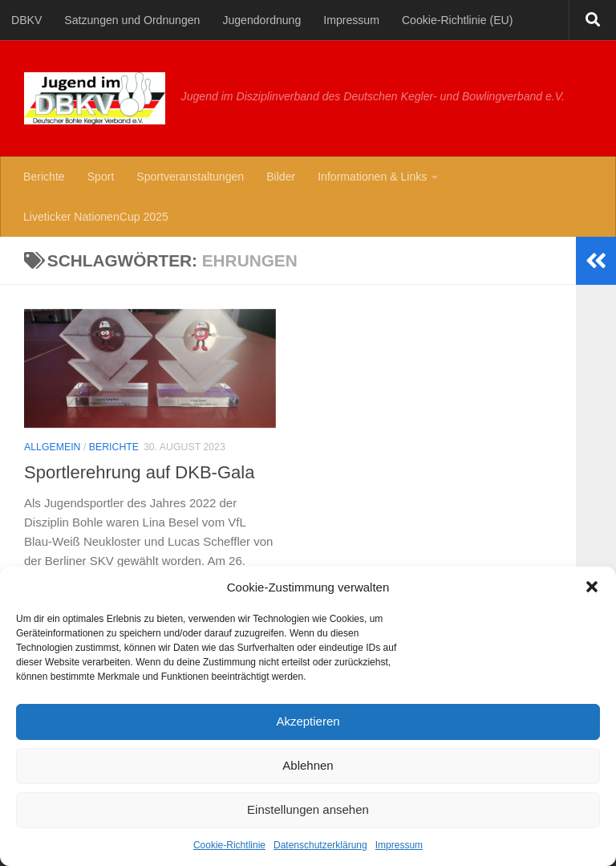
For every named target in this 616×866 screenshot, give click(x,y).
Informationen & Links (372, 177)
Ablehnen (308, 765)
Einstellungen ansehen (308, 809)
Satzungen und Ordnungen (132, 20)
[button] (592, 587)
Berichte (44, 177)
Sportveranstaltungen (190, 177)
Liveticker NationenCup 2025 (96, 217)
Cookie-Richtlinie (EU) (457, 20)
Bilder (281, 177)
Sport (101, 177)
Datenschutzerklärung (320, 845)
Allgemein (52, 447)
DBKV (26, 20)
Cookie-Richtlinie (229, 845)
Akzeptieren (308, 721)
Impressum (399, 845)
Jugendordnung (261, 20)
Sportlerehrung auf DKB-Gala (139, 472)
